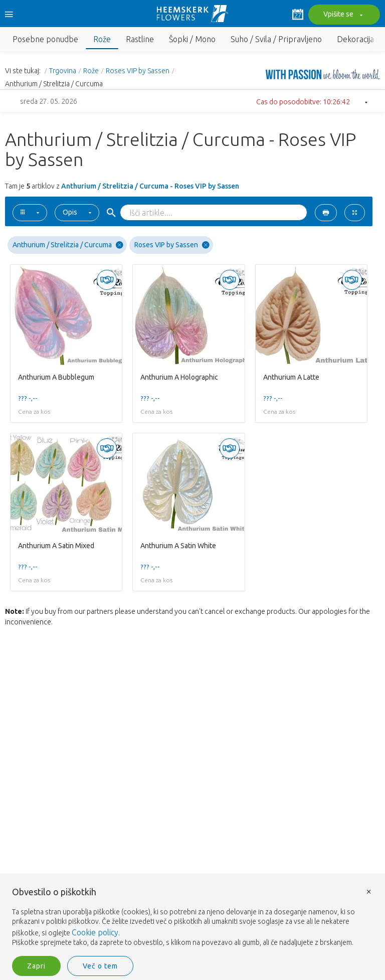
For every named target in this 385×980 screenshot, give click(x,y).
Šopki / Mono (192, 39)
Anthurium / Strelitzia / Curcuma (68, 245)
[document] (192, 918)
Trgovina (63, 71)
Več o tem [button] (100, 966)
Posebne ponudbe (45, 39)
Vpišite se (342, 15)
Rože (102, 39)
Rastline (140, 39)
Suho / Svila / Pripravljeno (276, 39)
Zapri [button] (36, 966)
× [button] (369, 891)
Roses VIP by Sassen (138, 71)
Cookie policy (95, 932)
